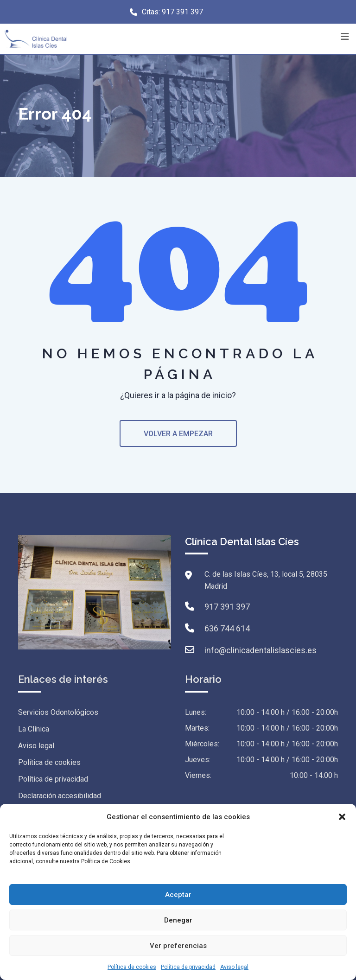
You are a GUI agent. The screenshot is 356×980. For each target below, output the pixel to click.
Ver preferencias (178, 946)
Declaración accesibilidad (60, 796)
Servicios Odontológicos (58, 712)
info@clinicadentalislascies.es (261, 650)
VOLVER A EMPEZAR (178, 434)
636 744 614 (227, 628)
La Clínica (34, 729)
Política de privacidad (188, 967)
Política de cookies (132, 967)
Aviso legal (234, 967)
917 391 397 (182, 12)
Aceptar (178, 895)
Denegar (178, 920)
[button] (342, 817)
